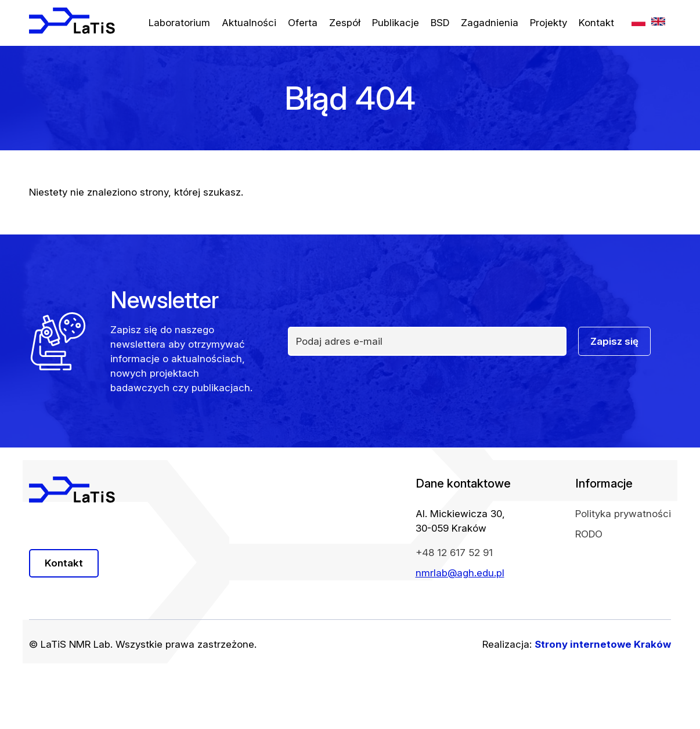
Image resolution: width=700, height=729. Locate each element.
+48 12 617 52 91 (454, 553)
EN (658, 21)
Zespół (345, 23)
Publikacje (396, 23)
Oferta (303, 23)
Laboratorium (179, 23)
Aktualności (249, 23)
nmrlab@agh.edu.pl (460, 573)
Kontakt (596, 23)
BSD (440, 23)
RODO (589, 534)
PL (638, 21)
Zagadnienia (490, 23)
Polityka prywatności (623, 514)
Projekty (549, 23)
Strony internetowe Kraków (603, 644)
